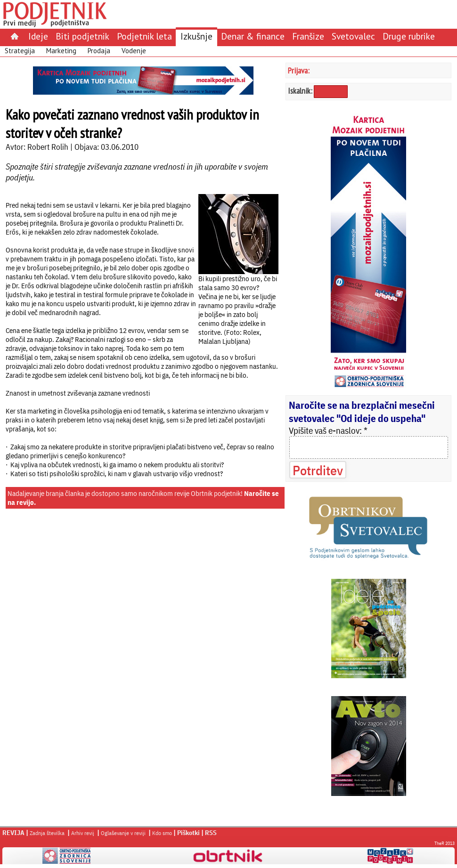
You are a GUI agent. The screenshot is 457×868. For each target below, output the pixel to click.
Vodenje (134, 51)
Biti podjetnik (82, 36)
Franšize (308, 36)
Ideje (38, 36)
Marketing (61, 51)
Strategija (20, 51)
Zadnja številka (47, 833)
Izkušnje (196, 36)
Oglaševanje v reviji (123, 833)
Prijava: (299, 70)
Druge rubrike (409, 36)
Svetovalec (353, 36)
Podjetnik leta (144, 36)
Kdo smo (162, 833)
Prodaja (99, 51)
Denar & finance (253, 36)
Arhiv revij (83, 833)
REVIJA (13, 833)
